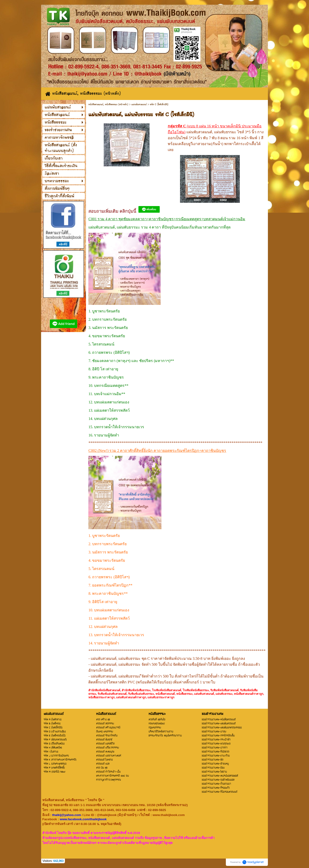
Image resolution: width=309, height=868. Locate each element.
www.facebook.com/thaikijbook (83, 819)
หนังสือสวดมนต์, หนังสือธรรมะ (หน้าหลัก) (108, 104)
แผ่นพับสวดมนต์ (139, 104)
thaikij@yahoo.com (67, 815)
